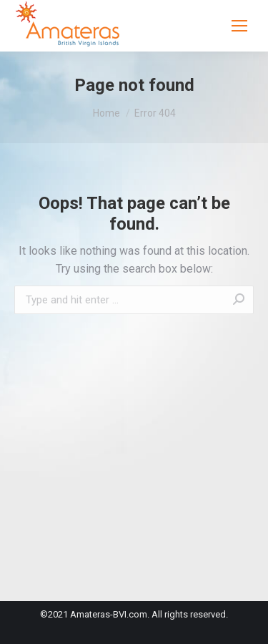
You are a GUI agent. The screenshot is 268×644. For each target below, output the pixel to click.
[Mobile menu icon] (239, 26)
